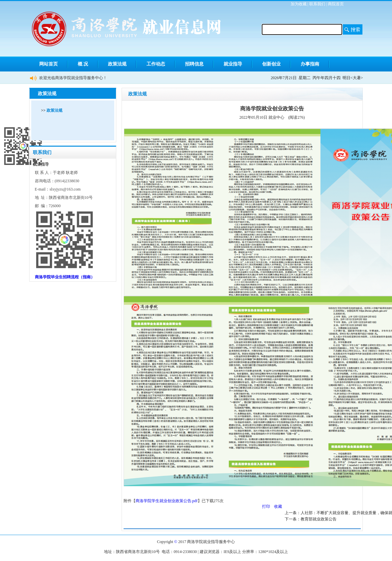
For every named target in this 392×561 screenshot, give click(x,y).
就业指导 (233, 64)
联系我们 (317, 4)
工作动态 (156, 64)
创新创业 (271, 64)
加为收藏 (299, 4)
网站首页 (49, 64)
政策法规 (117, 64)
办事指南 (310, 64)
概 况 (83, 64)
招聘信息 (194, 64)
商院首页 (336, 4)
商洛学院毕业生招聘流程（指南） (65, 277)
